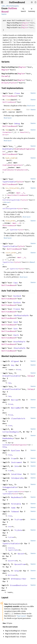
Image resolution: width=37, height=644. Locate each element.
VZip (17, 571)
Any (13, 365)
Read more (31, 106)
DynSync (17, 302)
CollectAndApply (11, 432)
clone (8, 100)
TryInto (18, 530)
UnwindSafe (20, 348)
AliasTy (5, 83)
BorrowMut (16, 408)
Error (5, 135)
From (13, 458)
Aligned (15, 361)
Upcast (21, 554)
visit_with (10, 253)
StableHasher (8, 170)
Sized (19, 370)
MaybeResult (17, 497)
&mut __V (21, 257)
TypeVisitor (8, 262)
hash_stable (11, 158)
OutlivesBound (17, 2)
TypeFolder (14, 230)
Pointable (16, 504)
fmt (7, 130)
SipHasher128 (21, 170)
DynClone (15, 450)
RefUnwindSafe (22, 315)
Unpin (16, 335)
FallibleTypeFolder (11, 200)
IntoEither (17, 474)
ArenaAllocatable (11, 376)
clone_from (10, 110)
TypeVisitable (10, 246)
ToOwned (15, 512)
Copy (16, 283)
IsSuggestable (10, 487)
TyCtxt (13, 83)
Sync (16, 329)
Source (4, 14)
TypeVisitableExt (11, 544)
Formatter (7, 132)
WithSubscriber (19, 579)
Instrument (17, 462)
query (17, 6)
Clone (17, 93)
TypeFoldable (9, 182)
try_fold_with (12, 188)
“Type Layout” (21, 616)
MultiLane (12, 575)
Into (17, 466)
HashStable (8, 149)
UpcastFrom (12, 561)
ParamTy (5, 76)
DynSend (17, 296)
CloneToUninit (18, 418)
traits (12, 6)
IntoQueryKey (18, 478)
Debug (17, 123)
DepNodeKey (8, 438)
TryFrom (18, 520)
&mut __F (20, 193)
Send (16, 322)
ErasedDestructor (19, 585)
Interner (11, 548)
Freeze (17, 309)
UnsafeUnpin (19, 342)
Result (23, 132)
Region (26, 23)
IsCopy (31, 376)
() (28, 132)
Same (13, 508)
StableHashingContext (12, 165)
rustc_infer (5, 6)
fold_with (10, 221)
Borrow (14, 400)
